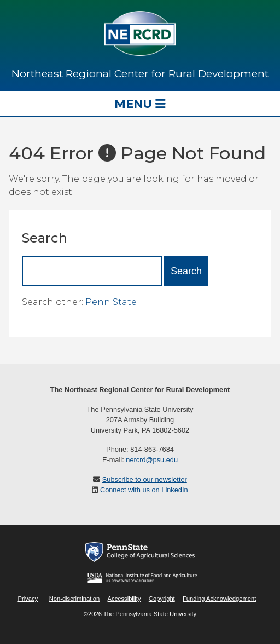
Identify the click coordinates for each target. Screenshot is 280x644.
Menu (140, 104)
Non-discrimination (75, 599)
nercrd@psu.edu (152, 460)
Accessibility (124, 599)
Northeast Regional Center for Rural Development (140, 73)
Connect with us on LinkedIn (144, 490)
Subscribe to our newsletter (145, 479)
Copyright (162, 599)
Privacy (28, 599)
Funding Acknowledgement (219, 599)
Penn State (111, 302)
